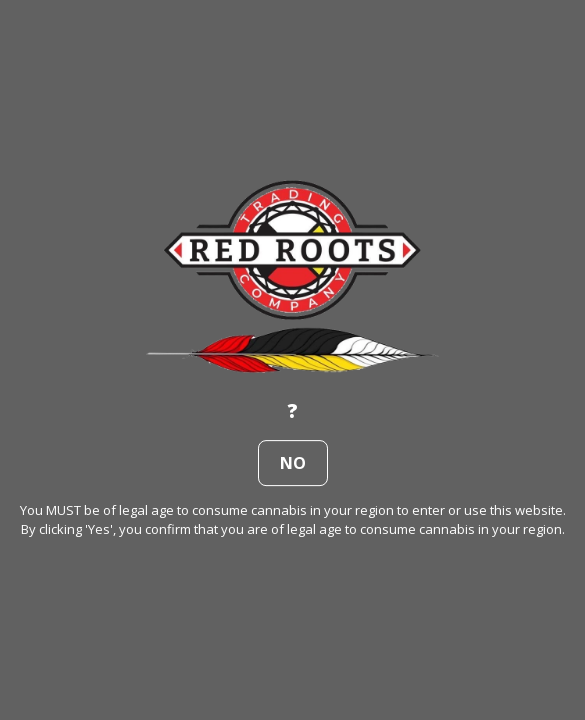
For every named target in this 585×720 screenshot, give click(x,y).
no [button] (293, 463)
